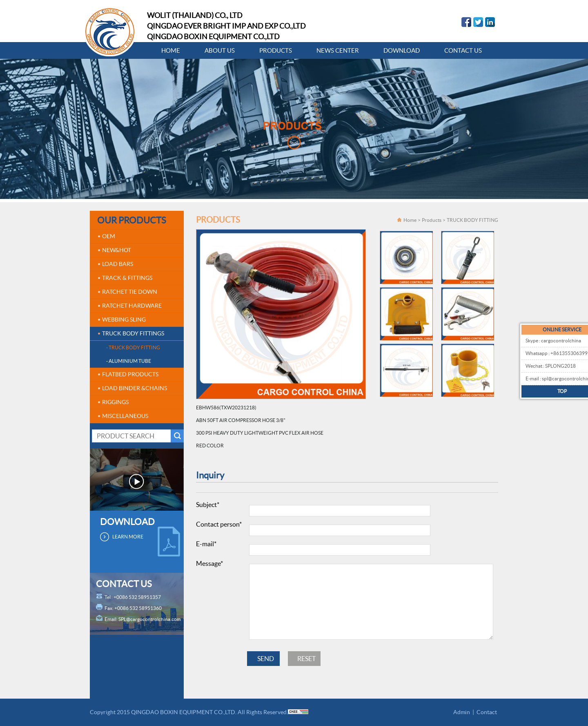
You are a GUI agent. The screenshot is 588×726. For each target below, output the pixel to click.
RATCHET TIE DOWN (130, 292)
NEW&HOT (117, 250)
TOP (546, 391)
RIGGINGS (115, 402)
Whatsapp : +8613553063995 (541, 353)
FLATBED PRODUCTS (130, 374)
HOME (171, 50)
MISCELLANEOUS (125, 416)
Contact (487, 712)
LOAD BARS (118, 264)
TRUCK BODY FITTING (472, 220)
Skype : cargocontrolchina (537, 341)
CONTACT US (463, 50)
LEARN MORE (128, 537)
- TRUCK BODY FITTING (133, 347)
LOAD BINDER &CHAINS (135, 388)
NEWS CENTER (338, 50)
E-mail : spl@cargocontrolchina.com (547, 379)
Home (410, 220)
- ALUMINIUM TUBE (129, 361)
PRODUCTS (276, 50)
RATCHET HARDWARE (132, 306)
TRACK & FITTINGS (127, 278)
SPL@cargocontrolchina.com (150, 619)
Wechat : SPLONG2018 (534, 366)
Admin (462, 712)
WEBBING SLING (124, 319)
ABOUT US (220, 50)
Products (432, 220)
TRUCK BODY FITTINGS (133, 333)
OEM (109, 236)
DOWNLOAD (402, 50)
